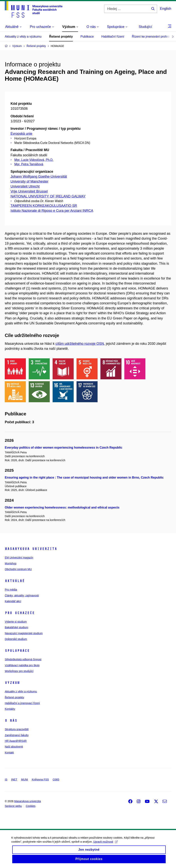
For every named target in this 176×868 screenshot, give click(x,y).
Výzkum (12, 683)
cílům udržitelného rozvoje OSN (80, 344)
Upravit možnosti (106, 844)
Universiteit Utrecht (25, 186)
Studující (145, 27)
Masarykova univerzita (31, 549)
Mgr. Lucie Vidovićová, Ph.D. (34, 160)
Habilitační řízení (113, 37)
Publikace (87, 37)
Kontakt (9, 753)
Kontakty (10, 709)
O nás (11, 721)
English (166, 9)
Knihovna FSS (40, 779)
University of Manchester (29, 181)
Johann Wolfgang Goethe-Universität (39, 177)
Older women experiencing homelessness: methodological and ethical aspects (62, 507)
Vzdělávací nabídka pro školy (22, 665)
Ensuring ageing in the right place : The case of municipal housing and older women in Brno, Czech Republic (84, 478)
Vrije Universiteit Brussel (29, 191)
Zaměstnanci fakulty (17, 735)
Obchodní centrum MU (18, 569)
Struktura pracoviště (17, 729)
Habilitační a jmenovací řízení (22, 703)
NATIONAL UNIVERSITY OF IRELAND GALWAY (48, 196)
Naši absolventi (14, 747)
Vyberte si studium (16, 622)
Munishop (11, 563)
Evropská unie (21, 134)
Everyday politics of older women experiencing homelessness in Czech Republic (64, 448)
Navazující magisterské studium (24, 633)
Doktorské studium (16, 639)
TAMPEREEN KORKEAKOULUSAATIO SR (44, 206)
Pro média (11, 590)
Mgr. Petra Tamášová (29, 164)
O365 (56, 779)
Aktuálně (15, 581)
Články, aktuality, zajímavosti (22, 596)
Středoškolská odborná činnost (23, 659)
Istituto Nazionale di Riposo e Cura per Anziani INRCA (52, 211)
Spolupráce (17, 651)
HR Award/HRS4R (16, 741)
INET (14, 779)
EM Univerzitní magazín (19, 558)
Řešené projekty (61, 37)
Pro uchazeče (20, 613)
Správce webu (13, 806)
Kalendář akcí (13, 601)
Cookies (31, 806)
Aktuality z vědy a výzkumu (23, 37)
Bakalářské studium (16, 627)
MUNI (24, 779)
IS (6, 779)
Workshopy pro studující (19, 671)
